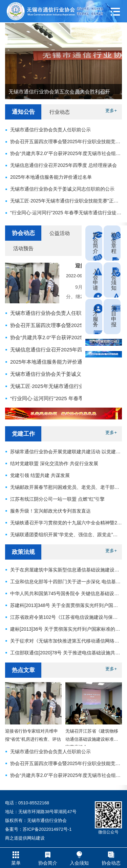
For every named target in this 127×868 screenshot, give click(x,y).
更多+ (111, 111)
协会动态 (23, 233)
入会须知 (114, 280)
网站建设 (36, 838)
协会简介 (96, 243)
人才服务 (96, 316)
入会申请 (96, 280)
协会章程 (114, 243)
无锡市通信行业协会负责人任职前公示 (53, 313)
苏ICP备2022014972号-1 (47, 829)
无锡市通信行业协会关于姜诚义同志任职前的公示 (66, 374)
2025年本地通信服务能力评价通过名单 (54, 362)
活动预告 (23, 248)
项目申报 (114, 316)
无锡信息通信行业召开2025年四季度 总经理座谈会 (67, 350)
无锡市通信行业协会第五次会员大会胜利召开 (59, 92)
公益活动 (60, 233)
